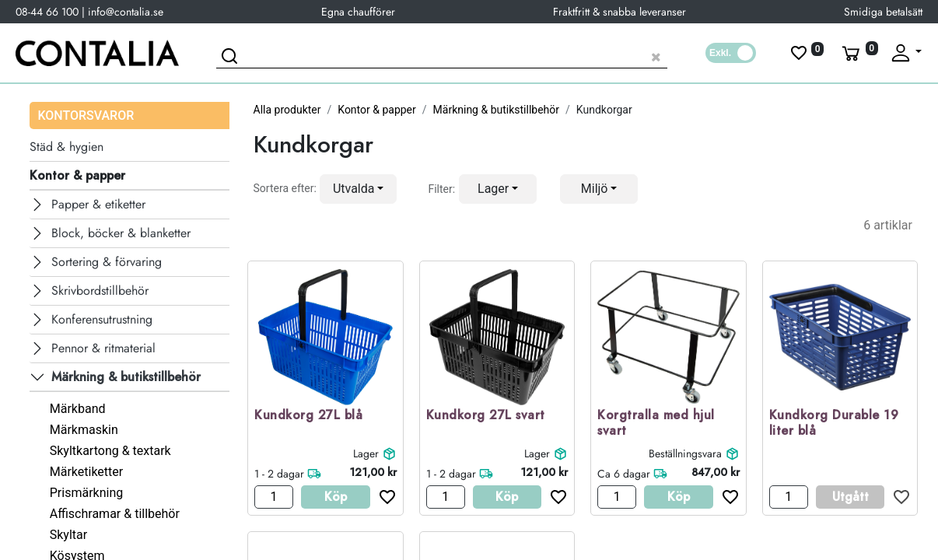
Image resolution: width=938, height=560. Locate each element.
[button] (359, 189)
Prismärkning (86, 493)
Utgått (850, 497)
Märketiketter (86, 472)
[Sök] (232, 58)
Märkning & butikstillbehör (496, 110)
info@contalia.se (126, 12)
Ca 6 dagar (624, 474)
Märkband (78, 409)
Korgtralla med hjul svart (656, 424)
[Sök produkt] (442, 55)
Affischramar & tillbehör (115, 514)
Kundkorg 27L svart (486, 416)
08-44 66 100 (47, 12)
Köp (336, 497)
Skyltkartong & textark (110, 451)
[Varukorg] (859, 53)
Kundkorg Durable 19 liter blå (834, 424)
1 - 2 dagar (279, 474)
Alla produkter (287, 110)
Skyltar (68, 535)
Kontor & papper (377, 110)
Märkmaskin (84, 430)
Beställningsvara (685, 453)
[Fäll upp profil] (905, 53)
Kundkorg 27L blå (308, 416)
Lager (366, 453)
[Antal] (274, 497)
